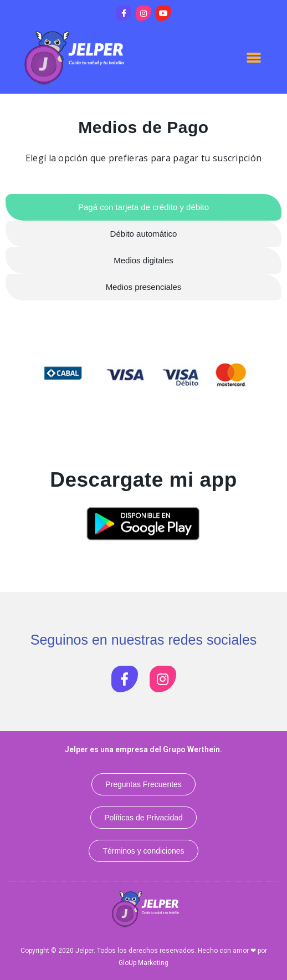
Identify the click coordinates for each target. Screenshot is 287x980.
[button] (254, 57)
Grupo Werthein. (193, 749)
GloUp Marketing (143, 963)
